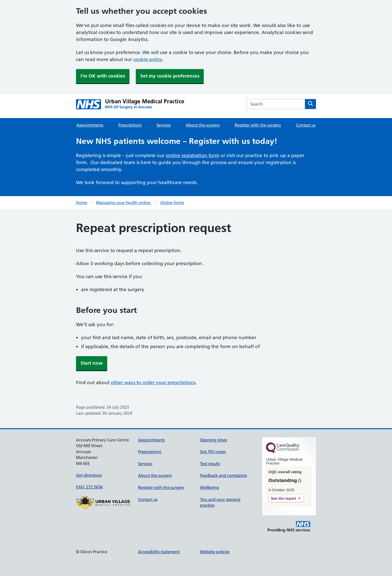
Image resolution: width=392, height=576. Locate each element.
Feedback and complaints (223, 475)
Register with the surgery (258, 125)
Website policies (215, 552)
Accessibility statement (159, 552)
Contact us (306, 125)
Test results (210, 464)
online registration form (193, 155)
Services (164, 125)
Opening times (213, 440)
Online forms (172, 203)
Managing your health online (124, 203)
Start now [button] (92, 363)
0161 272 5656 (89, 487)
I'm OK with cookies (103, 76)
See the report (283, 498)
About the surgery (203, 125)
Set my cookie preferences (170, 76)
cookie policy (148, 59)
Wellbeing (209, 487)
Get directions (89, 475)
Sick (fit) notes (213, 452)
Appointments (90, 125)
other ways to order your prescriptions (153, 383)
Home (82, 203)
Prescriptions (130, 125)
